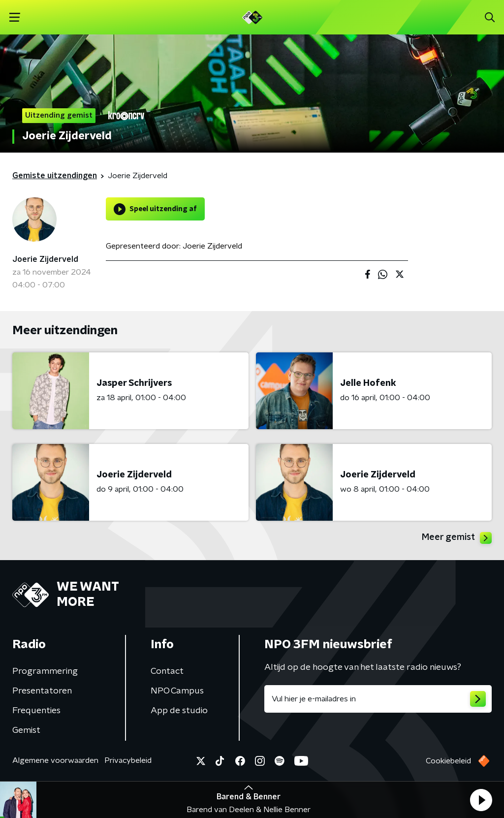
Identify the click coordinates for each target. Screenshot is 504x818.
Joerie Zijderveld (45, 259)
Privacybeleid (128, 760)
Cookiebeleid (448, 761)
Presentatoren (42, 691)
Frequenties (36, 711)
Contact (167, 671)
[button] (481, 800)
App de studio (179, 711)
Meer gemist (457, 538)
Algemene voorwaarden (55, 760)
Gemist (26, 730)
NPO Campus (177, 691)
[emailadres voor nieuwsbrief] (378, 699)
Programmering (45, 671)
